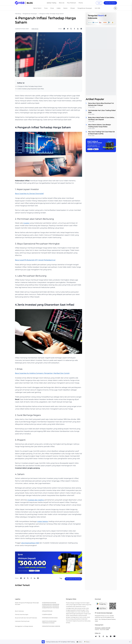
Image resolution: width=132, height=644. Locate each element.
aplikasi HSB (30, 543)
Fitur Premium (71, 3)
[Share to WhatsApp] (64, 29)
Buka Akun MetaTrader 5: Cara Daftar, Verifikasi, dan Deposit (101, 119)
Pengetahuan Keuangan (85, 8)
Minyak (73, 8)
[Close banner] (130, 642)
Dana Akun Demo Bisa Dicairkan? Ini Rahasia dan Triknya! (101, 104)
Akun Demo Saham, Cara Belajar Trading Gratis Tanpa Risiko (100, 126)
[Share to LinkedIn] (78, 29)
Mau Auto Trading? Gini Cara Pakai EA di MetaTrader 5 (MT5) (101, 133)
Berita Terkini (37, 8)
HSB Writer (35, 29)
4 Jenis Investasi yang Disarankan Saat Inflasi (30, 89)
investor (26, 223)
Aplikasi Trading (52, 3)
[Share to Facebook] (74, 29)
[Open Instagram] (81, 29)
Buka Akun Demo (110, 3)
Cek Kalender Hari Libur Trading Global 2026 (102, 111)
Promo (81, 3)
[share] (99, 636)
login (99, 3)
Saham (65, 8)
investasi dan (36, 500)
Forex (46, 8)
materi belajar (43, 521)
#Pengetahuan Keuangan (73, 579)
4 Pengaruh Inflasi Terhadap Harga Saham (30, 86)
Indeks (59, 8)
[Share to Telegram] (68, 29)
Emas (52, 8)
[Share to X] (71, 29)
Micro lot (62, 3)
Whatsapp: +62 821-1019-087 (103, 628)
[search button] (115, 8)
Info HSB (97, 8)
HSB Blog (18, 14)
